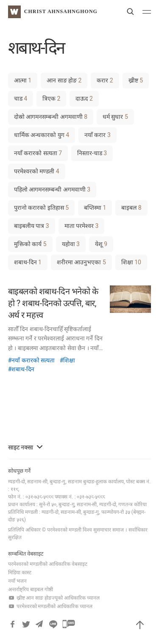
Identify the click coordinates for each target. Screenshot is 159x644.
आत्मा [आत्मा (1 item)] (23, 80)
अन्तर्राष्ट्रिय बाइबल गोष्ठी (31, 589)
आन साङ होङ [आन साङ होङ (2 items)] (64, 80)
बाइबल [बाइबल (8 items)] (131, 208)
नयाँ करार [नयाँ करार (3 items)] (98, 135)
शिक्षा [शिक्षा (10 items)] (131, 262)
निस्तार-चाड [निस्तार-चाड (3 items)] (92, 153)
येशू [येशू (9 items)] (101, 244)
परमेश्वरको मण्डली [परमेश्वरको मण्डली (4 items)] (37, 171)
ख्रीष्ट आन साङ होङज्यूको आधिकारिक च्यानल (54, 598)
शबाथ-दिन (23, 369)
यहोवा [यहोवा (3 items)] (71, 244)
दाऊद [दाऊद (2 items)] (84, 99)
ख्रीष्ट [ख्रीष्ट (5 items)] (136, 80)
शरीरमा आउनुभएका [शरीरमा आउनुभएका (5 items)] (81, 262)
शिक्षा (69, 360)
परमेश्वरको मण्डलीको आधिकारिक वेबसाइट (48, 564)
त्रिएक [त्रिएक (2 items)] (51, 99)
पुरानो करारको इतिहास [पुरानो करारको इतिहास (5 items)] (41, 208)
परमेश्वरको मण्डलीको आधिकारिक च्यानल (50, 606)
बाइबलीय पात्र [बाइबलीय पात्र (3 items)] (32, 226)
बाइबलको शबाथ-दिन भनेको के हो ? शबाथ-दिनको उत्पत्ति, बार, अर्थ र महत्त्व (53, 303)
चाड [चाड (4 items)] (21, 99)
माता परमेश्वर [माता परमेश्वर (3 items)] (82, 226)
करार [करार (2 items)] (105, 80)
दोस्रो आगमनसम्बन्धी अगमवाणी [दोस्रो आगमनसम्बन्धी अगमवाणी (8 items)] (51, 117)
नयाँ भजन (17, 581)
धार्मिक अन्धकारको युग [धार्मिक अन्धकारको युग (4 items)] (42, 135)
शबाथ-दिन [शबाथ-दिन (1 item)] (28, 262)
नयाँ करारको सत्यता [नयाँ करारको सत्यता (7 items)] (38, 153)
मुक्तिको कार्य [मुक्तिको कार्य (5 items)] (30, 244)
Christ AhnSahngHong (61, 12)
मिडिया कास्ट (20, 573)
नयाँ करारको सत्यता (33, 360)
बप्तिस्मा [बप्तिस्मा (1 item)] (95, 208)
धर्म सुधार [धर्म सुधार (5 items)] (115, 117)
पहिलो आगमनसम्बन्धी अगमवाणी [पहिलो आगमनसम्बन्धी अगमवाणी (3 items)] (52, 189)
